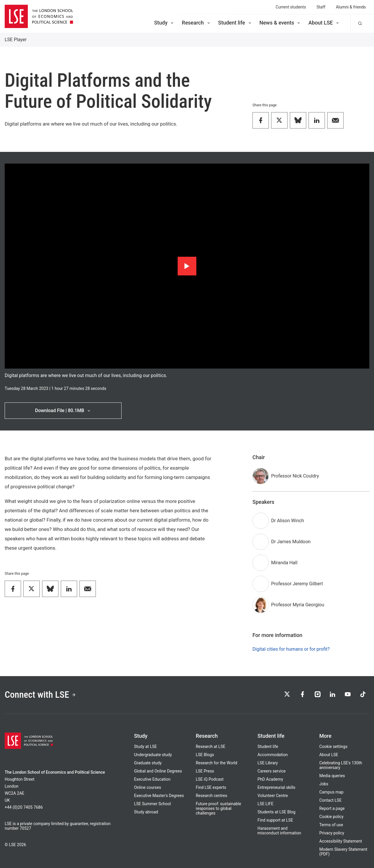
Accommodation (273, 755)
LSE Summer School (153, 804)
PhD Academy (270, 779)
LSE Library (268, 763)
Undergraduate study (153, 755)
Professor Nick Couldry (295, 476)
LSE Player (16, 40)
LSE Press (205, 771)
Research (196, 23)
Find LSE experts (211, 787)
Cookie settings (334, 747)
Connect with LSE (40, 695)
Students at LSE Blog (276, 812)
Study (164, 23)
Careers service (271, 771)
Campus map (331, 792)
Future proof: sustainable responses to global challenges (218, 808)
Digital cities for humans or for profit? (291, 649)
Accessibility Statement (341, 841)
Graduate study (148, 763)
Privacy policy (332, 833)
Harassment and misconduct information (279, 831)
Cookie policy (331, 817)
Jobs (324, 784)
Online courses (148, 787)
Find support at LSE (275, 820)
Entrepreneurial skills (276, 787)
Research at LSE (211, 747)
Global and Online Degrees (158, 771)
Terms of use (331, 825)
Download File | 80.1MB (63, 410)
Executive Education (152, 779)
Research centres (212, 796)
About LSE (324, 23)
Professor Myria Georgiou (298, 605)
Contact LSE (330, 800)
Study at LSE (146, 747)
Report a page (332, 808)
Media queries (332, 776)
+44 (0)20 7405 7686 (24, 807)
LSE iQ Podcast (210, 779)
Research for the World (217, 763)
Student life (235, 23)
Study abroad (146, 812)
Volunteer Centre (273, 796)
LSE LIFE (265, 804)
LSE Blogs (205, 755)
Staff (321, 7)
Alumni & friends (351, 7)
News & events (280, 23)
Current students (291, 7)
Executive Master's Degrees (159, 796)
